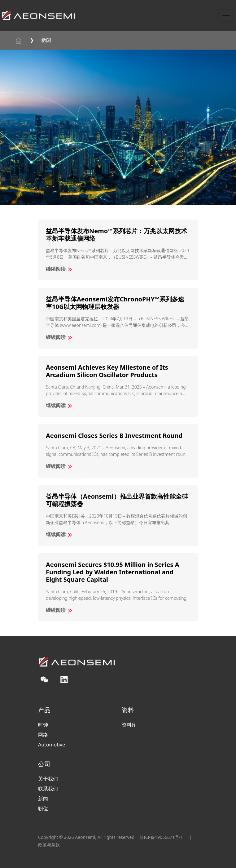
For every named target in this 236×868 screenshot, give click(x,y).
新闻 (46, 40)
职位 (43, 808)
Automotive (52, 745)
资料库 (129, 725)
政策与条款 (49, 845)
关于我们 (48, 779)
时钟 (43, 725)
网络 (43, 735)
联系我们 (48, 789)
